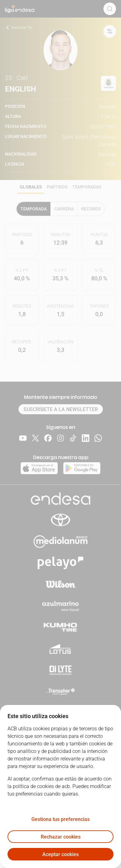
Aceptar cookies (60, 854)
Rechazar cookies (61, 837)
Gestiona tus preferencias (60, 819)
